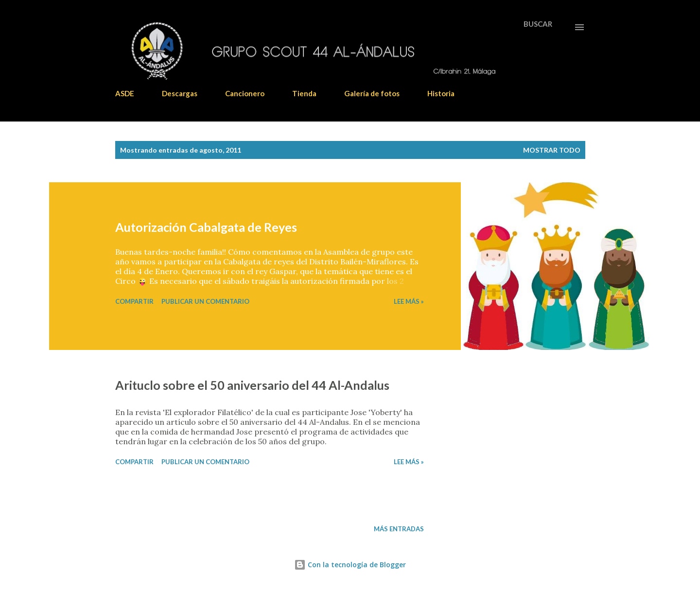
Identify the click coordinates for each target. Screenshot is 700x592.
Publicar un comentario (205, 301)
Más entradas (399, 529)
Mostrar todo (552, 150)
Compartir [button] (134, 301)
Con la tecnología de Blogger (350, 565)
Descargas (180, 93)
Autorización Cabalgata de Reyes (206, 227)
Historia (441, 93)
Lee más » (409, 301)
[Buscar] (538, 24)
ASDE (125, 93)
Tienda (304, 93)
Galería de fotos (372, 93)
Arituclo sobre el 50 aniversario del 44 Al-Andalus (252, 385)
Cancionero (245, 93)
